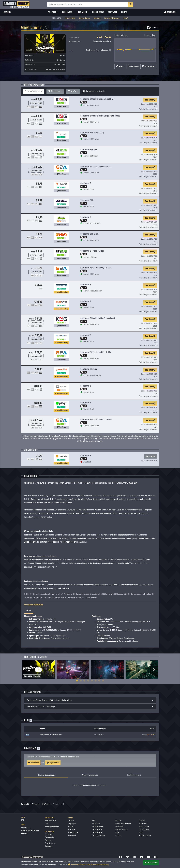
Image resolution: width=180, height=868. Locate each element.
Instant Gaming (121, 829)
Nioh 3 (126, 18)
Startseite (36, 804)
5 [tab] (92, 680)
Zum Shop (150, 100)
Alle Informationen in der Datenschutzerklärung (88, 864)
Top (134, 775)
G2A (93, 820)
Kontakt (24, 833)
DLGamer (72, 829)
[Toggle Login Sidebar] (170, 12)
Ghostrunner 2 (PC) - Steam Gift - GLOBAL (96, 352)
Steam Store (144, 826)
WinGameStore (145, 835)
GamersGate (97, 829)
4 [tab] (88, 680)
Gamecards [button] (67, 12)
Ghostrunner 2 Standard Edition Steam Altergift (98, 318)
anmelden (34, 763)
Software (113, 12)
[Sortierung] (34, 91)
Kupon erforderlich (36, 103)
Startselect (143, 823)
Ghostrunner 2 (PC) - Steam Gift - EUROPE (96, 419)
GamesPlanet (97, 832)
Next (154, 670)
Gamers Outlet (98, 826)
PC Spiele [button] (52, 12)
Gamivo (118, 820)
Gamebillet (96, 823)
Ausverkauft (150, 456)
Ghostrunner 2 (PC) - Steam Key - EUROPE (96, 268)
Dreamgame (73, 832)
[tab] (90, 700)
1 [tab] (77, 680)
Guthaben (49, 840)
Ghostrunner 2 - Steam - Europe (92, 251)
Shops (124, 12)
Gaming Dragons (98, 835)
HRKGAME (120, 826)
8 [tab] (103, 680)
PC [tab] (29, 610)
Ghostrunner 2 (86, 183)
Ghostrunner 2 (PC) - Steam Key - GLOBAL (96, 166)
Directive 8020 (70, 18)
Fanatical (72, 835)
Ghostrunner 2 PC (87, 200)
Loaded (142, 820)
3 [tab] (84, 680)
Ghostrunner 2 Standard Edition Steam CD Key (97, 99)
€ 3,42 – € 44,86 (104, 37)
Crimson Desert (84, 18)
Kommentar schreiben (102, 41)
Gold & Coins (98, 12)
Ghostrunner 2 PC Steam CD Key (92, 132)
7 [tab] (99, 680)
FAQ (23, 820)
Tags (47, 823)
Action (62, 55)
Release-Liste (50, 820)
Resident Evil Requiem (112, 18)
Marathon (97, 18)
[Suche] (87, 4)
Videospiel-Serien (52, 826)
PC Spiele (46, 804)
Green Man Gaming (123, 823)
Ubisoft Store (144, 829)
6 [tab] (96, 680)
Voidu (141, 832)
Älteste (90, 775)
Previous (26, 670)
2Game (71, 820)
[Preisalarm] (133, 66)
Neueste (46, 775)
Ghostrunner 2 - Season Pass (51, 735)
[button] (120, 66)
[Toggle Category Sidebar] (7, 12)
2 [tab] (81, 680)
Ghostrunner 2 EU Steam (90, 234)
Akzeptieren (151, 862)
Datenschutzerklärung (30, 830)
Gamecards (49, 837)
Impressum (26, 827)
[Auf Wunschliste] (148, 66)
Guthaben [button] (82, 12)
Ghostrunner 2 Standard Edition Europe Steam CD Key (100, 116)
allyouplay (72, 823)
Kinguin (118, 835)
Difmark (71, 826)
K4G (117, 832)
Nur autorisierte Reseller (95, 91)
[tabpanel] (38, 670)
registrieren (53, 763)
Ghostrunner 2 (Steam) (89, 149)
